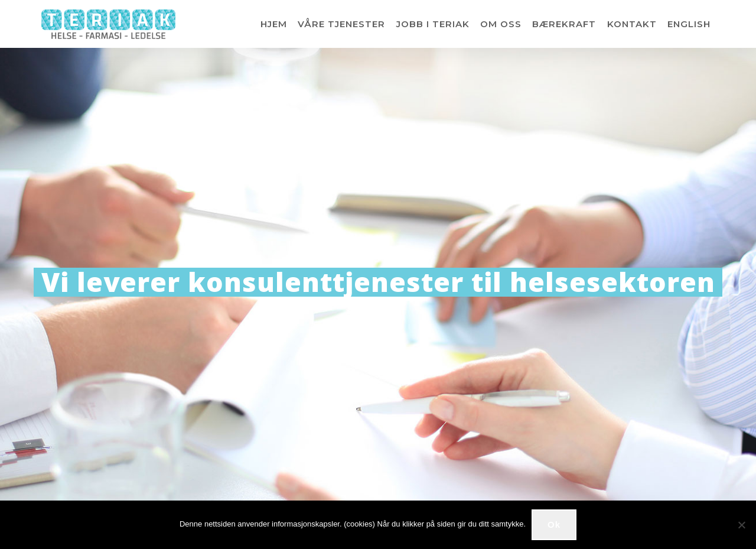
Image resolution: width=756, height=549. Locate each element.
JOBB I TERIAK (433, 24)
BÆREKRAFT (564, 24)
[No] (741, 525)
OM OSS (501, 24)
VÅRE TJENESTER (341, 24)
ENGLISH (689, 24)
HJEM (274, 24)
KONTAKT (632, 24)
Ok (554, 524)
